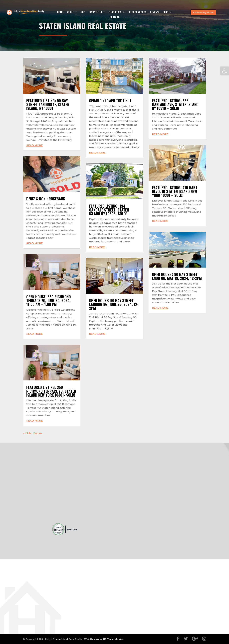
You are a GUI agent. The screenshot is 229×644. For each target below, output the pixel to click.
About (70, 12)
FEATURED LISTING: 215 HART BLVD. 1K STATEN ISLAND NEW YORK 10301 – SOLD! (175, 191)
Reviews (155, 12)
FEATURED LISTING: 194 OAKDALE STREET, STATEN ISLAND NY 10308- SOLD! (109, 210)
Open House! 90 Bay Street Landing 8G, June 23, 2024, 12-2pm (114, 304)
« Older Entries (33, 433)
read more (34, 145)
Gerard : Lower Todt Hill (111, 101)
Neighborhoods (137, 12)
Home (60, 12)
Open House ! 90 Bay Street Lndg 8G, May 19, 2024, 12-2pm (177, 276)
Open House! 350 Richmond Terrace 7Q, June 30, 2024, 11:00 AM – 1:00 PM (49, 300)
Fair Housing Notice (203, 12)
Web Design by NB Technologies (104, 639)
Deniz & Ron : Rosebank (46, 199)
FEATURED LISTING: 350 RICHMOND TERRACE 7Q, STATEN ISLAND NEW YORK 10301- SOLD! (51, 391)
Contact (114, 17)
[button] (225, 71)
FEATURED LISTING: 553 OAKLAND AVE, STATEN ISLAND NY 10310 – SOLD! (175, 104)
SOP (83, 12)
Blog (166, 12)
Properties (95, 12)
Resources (115, 12)
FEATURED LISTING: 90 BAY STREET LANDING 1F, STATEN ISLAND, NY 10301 (48, 104)
